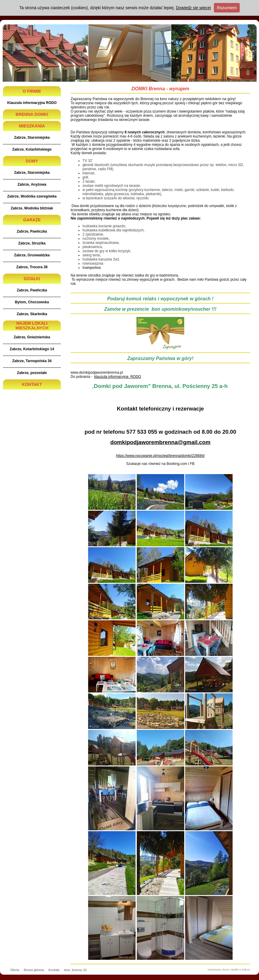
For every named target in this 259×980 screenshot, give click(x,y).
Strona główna (34, 970)
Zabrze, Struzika (32, 243)
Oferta (15, 970)
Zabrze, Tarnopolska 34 (32, 361)
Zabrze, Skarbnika (32, 314)
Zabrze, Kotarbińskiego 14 (32, 349)
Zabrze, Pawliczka (32, 231)
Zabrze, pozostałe (32, 373)
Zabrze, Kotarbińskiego (32, 149)
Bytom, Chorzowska (32, 302)
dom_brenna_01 (76, 970)
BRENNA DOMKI (32, 114)
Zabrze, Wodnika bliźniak (32, 208)
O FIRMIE (32, 91)
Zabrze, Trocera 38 (32, 267)
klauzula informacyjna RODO (117, 377)
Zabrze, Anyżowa (32, 184)
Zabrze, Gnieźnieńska (32, 337)
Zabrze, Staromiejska (32, 138)
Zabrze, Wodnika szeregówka (32, 196)
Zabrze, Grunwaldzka (32, 255)
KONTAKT (32, 384)
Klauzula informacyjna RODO (32, 103)
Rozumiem (227, 8)
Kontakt (54, 970)
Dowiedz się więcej (193, 8)
